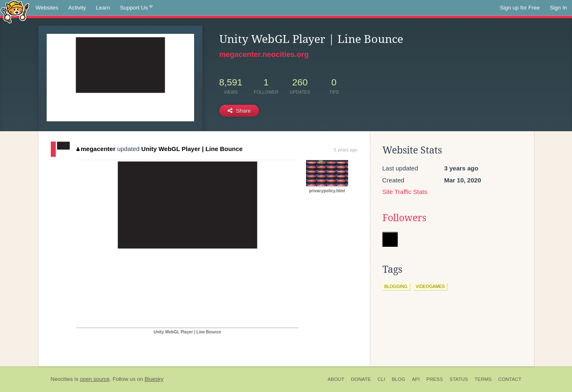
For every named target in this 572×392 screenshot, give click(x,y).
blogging (396, 286)
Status (459, 379)
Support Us (136, 8)
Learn (103, 8)
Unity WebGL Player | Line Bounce (192, 149)
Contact (510, 379)
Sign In (558, 8)
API (416, 379)
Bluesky (154, 379)
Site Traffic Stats (405, 192)
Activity (77, 8)
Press (434, 379)
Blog (398, 379)
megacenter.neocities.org (264, 54)
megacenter (96, 149)
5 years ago (345, 150)
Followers (404, 218)
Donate (361, 379)
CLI (381, 379)
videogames (431, 286)
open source (95, 379)
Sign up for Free (520, 8)
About (336, 379)
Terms (483, 379)
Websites (47, 8)
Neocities (62, 379)
